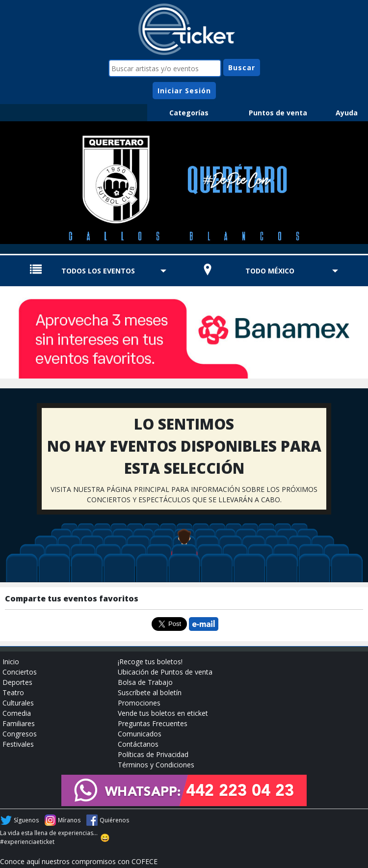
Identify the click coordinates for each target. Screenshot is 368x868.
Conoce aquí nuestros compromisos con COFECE (79, 861)
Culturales (18, 703)
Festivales (18, 744)
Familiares (19, 723)
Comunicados (140, 734)
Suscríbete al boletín (150, 692)
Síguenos (26, 820)
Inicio (11, 662)
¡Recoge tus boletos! (150, 662)
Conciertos (20, 672)
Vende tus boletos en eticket (163, 713)
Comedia (17, 713)
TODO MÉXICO (270, 271)
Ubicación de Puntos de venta (165, 672)
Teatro (13, 692)
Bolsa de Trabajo (145, 682)
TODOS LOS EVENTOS (98, 271)
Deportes (17, 682)
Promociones (139, 703)
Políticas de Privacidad (153, 754)
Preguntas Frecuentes (153, 723)
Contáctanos (138, 744)
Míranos (69, 820)
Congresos (20, 734)
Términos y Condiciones (156, 765)
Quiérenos (114, 820)
